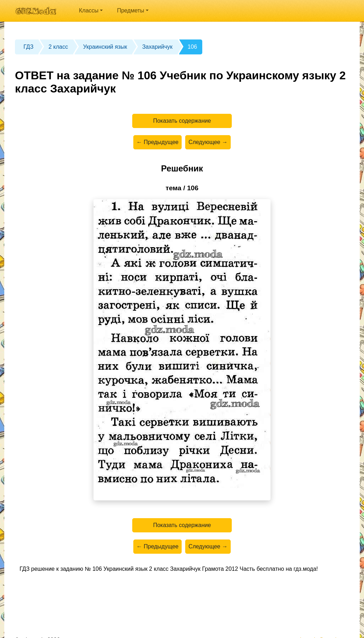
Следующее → (208, 142)
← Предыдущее (157, 142)
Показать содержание (182, 121)
